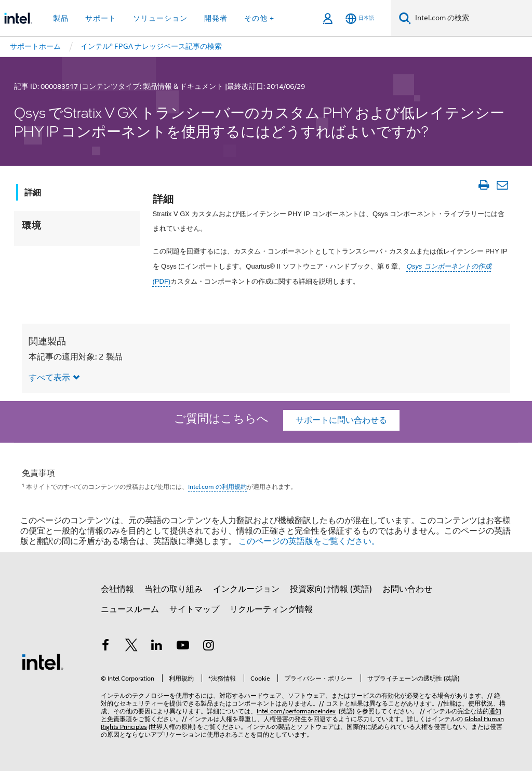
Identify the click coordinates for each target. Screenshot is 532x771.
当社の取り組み (174, 589)
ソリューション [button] (160, 18)
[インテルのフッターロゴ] (43, 661)
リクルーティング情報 (271, 609)
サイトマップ (194, 609)
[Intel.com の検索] (471, 18)
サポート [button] (101, 18)
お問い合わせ (407, 589)
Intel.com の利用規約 (217, 487)
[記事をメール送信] (502, 185)
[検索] (405, 18)
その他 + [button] (259, 18)
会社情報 (117, 589)
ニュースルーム (130, 609)
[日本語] (360, 18)
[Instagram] (208, 647)
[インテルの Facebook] (105, 647)
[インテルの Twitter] (131, 647)
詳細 (33, 192)
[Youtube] (183, 647)
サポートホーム (35, 46)
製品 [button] (61, 18)
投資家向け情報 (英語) (331, 589)
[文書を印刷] (483, 185)
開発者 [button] (216, 18)
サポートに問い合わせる (341, 420)
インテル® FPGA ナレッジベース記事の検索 (151, 46)
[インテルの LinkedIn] (157, 647)
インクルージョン (246, 589)
